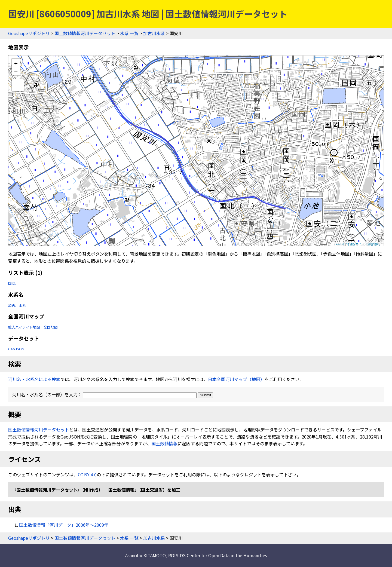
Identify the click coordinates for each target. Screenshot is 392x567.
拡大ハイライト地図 (24, 327)
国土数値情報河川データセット (85, 33)
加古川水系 (154, 33)
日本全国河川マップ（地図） (236, 379)
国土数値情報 (164, 443)
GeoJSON (16, 349)
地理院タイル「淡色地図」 (364, 244)
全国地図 (51, 327)
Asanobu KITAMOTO (146, 555)
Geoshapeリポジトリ (29, 33)
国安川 (13, 283)
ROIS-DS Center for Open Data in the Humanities (218, 555)
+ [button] (16, 63)
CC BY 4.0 (87, 474)
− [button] (16, 71)
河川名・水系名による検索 (34, 379)
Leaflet (339, 244)
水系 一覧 (129, 33)
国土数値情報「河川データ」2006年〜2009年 (64, 525)
